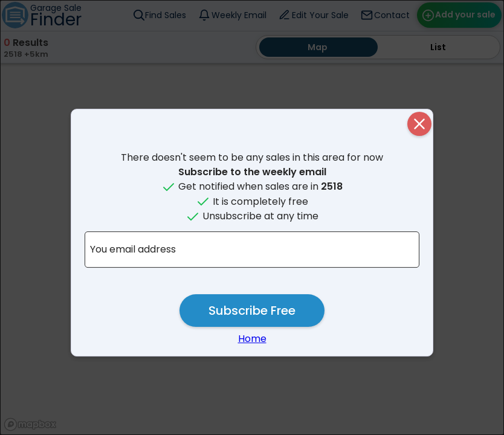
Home (252, 339)
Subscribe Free (252, 311)
